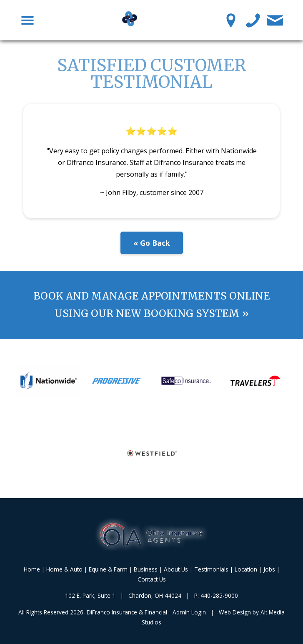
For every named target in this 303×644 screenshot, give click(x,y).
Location (246, 569)
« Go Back (152, 243)
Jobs (269, 569)
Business (146, 569)
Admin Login (189, 612)
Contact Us (152, 579)
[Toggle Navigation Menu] (28, 20)
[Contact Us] (275, 20)
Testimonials (211, 569)
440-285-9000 (219, 595)
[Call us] (253, 20)
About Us (176, 569)
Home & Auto (64, 569)
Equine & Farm (108, 569)
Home (32, 569)
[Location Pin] (231, 20)
